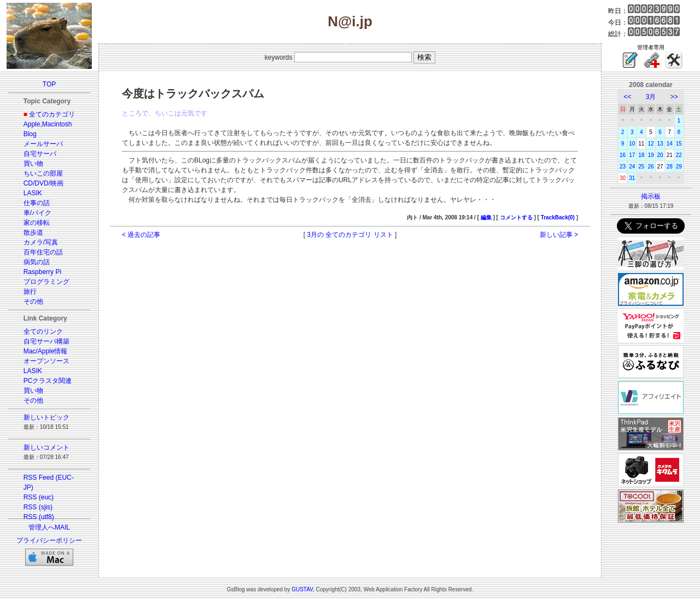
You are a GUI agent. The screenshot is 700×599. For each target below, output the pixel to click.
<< (627, 97)
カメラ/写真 (41, 242)
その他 (33, 301)
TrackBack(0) (558, 217)
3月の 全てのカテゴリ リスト (350, 235)
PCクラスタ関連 (48, 381)
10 (632, 144)
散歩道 (33, 232)
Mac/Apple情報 (46, 351)
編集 (486, 217)
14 (670, 144)
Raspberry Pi (42, 272)
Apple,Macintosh (48, 124)
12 (651, 144)
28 (670, 167)
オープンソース (46, 361)
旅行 (30, 292)
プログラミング (46, 282)
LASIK (33, 193)
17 (632, 155)
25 (641, 167)
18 (641, 155)
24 (632, 167)
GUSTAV (302, 589)
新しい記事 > (559, 235)
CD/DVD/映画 (43, 183)
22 (679, 155)
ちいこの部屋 (43, 173)
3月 (651, 97)
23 (623, 167)
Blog (30, 134)
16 (623, 155)
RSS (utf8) (39, 517)
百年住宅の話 (43, 252)
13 (660, 144)
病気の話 (37, 262)
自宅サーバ (40, 154)
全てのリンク (43, 332)
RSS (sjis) (38, 507)
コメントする (516, 217)
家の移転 (37, 223)
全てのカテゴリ (52, 114)
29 (679, 167)
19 (651, 155)
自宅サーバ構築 (46, 341)
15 (679, 144)
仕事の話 (37, 203)
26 (651, 167)
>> (674, 97)
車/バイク (37, 213)
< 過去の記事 (141, 235)
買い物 (33, 164)
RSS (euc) (39, 497)
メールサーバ (43, 144)
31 (632, 178)
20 (660, 155)
